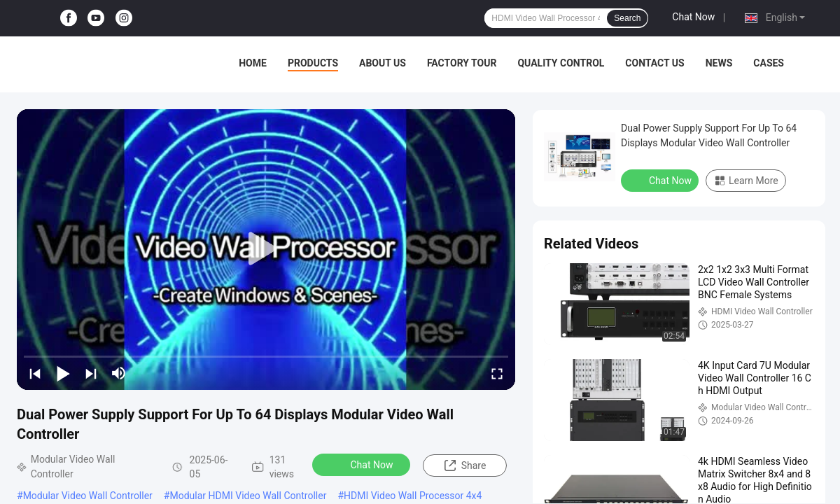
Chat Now (693, 17)
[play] (266, 249)
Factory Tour (462, 63)
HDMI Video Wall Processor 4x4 (413, 496)
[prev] (35, 373)
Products (313, 63)
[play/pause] (63, 373)
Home (253, 63)
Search (627, 18)
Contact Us (654, 63)
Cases (769, 63)
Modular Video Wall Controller (88, 496)
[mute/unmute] (119, 373)
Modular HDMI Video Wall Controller (248, 496)
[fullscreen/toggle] (497, 373)
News (719, 63)
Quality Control (561, 63)
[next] (91, 373)
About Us (383, 63)
